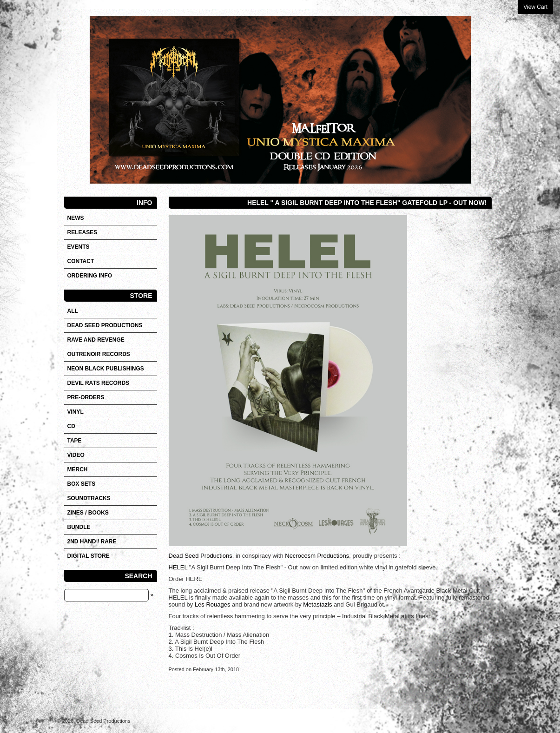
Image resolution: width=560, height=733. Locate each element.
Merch (78, 469)
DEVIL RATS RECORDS (99, 383)
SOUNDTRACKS (89, 498)
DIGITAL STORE (89, 556)
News (76, 218)
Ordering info (90, 276)
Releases (82, 232)
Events (79, 247)
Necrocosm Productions (317, 556)
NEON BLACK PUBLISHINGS (106, 369)
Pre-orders (86, 397)
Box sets (82, 484)
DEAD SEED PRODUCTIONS (105, 325)
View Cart (535, 7)
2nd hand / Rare (92, 541)
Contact (81, 261)
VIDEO (76, 455)
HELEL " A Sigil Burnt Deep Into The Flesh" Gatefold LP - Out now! (367, 203)
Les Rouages (213, 604)
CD (71, 426)
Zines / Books (88, 513)
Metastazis (317, 604)
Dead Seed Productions (201, 556)
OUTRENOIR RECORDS (99, 354)
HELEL (178, 567)
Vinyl (76, 412)
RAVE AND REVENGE (96, 340)
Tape (75, 441)
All (73, 311)
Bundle (79, 527)
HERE (194, 579)
